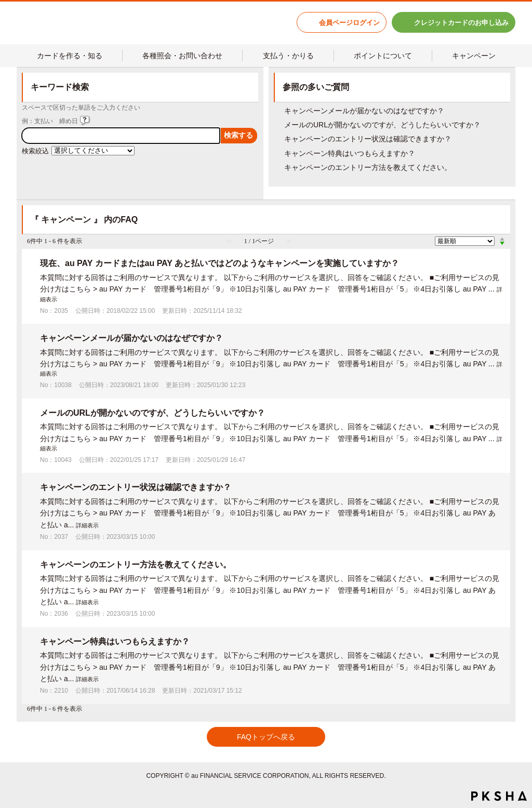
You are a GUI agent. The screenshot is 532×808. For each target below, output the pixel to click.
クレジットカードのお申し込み (461, 23)
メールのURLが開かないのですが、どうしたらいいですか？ (382, 125)
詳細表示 (87, 525)
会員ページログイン (349, 23)
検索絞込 (35, 151)
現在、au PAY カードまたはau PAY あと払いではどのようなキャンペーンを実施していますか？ (220, 263)
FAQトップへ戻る (266, 737)
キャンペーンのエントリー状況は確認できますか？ (368, 139)
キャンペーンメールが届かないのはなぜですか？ (364, 111)
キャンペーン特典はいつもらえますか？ (350, 153)
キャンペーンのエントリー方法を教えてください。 (368, 167)
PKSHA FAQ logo (499, 796)
